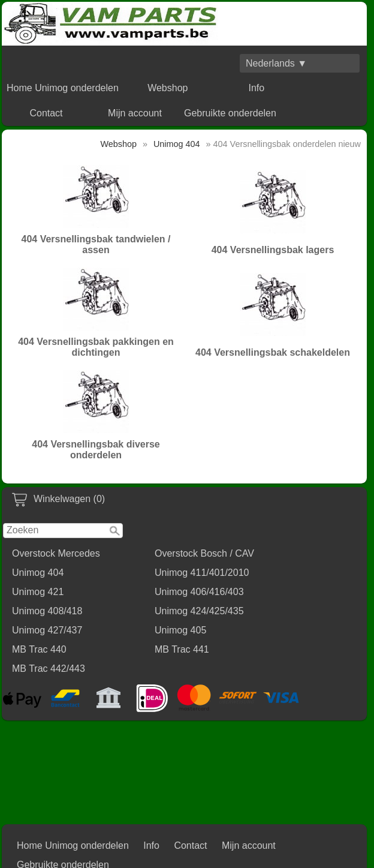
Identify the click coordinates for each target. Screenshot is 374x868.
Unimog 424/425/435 (199, 611)
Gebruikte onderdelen (230, 113)
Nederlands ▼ (276, 63)
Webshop (168, 88)
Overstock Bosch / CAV (204, 553)
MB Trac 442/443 (49, 669)
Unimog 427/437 (47, 630)
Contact (46, 113)
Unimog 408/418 (47, 611)
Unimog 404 (38, 573)
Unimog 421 (38, 592)
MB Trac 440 (39, 649)
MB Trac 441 (182, 649)
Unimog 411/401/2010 (202, 573)
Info (256, 88)
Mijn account (135, 113)
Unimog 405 (180, 630)
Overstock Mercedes (56, 553)
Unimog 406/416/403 (199, 592)
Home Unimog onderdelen (63, 88)
